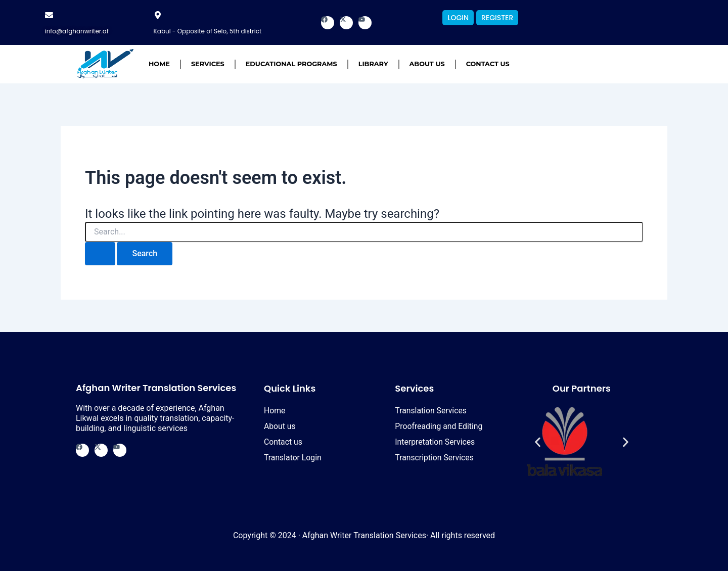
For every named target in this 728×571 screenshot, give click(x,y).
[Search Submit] (100, 254)
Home (159, 64)
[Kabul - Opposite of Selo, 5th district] (158, 15)
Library (373, 64)
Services (208, 64)
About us (427, 64)
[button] (538, 442)
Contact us (488, 64)
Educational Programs (291, 64)
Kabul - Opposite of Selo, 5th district (208, 31)
